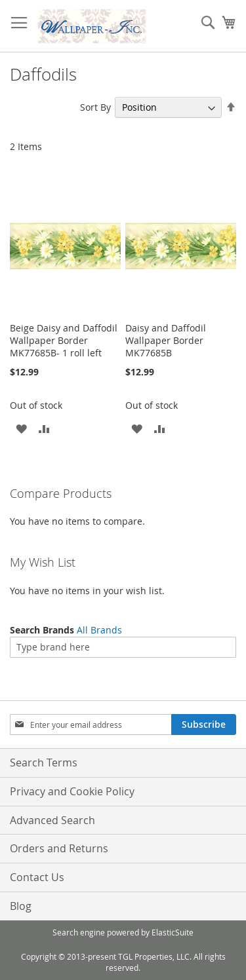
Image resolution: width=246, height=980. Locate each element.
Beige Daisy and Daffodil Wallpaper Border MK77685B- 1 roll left (64, 340)
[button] (21, 428)
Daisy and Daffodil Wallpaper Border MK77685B (166, 340)
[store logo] (92, 26)
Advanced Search (52, 820)
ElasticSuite (173, 932)
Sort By (95, 107)
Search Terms (44, 763)
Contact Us (37, 877)
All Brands (99, 630)
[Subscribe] (204, 725)
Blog (21, 906)
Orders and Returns (59, 848)
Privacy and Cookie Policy (72, 791)
